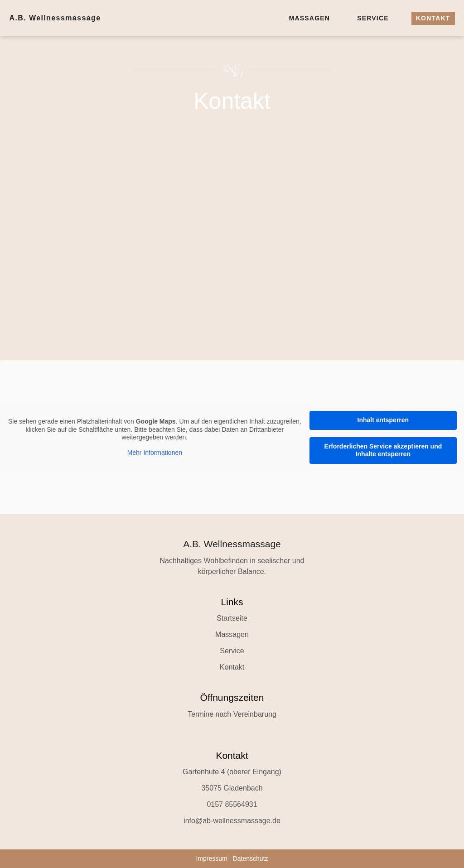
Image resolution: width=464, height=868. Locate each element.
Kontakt (433, 18)
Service (373, 18)
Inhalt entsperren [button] (383, 420)
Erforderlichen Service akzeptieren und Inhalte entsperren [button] (383, 450)
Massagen (310, 18)
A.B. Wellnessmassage (55, 18)
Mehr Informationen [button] (155, 452)
